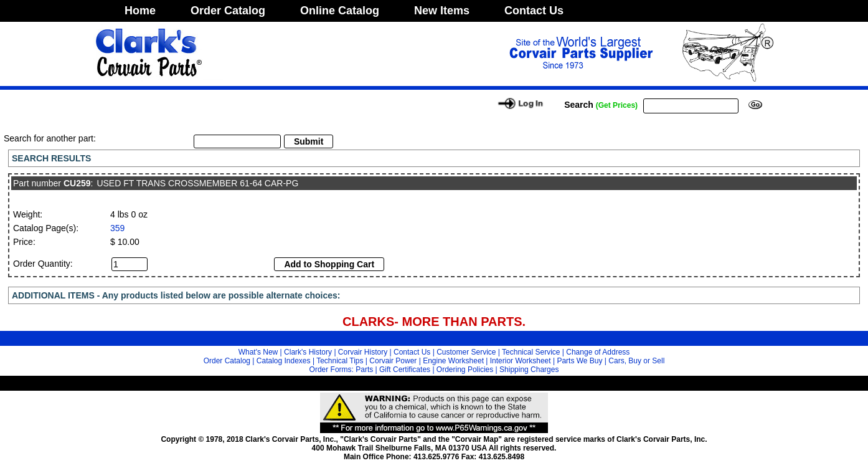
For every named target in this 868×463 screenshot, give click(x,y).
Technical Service (531, 352)
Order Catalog (228, 11)
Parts (364, 370)
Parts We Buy (579, 361)
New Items (442, 11)
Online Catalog (340, 11)
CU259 (77, 183)
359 (117, 228)
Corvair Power (393, 361)
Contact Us (534, 11)
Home (140, 11)
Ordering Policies (465, 370)
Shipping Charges (529, 370)
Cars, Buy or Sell (636, 361)
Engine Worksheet (453, 361)
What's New (258, 352)
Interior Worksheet (521, 361)
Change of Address (598, 352)
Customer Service (466, 352)
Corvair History (363, 352)
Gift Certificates (405, 370)
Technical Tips (340, 361)
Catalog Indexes (284, 361)
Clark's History (308, 352)
